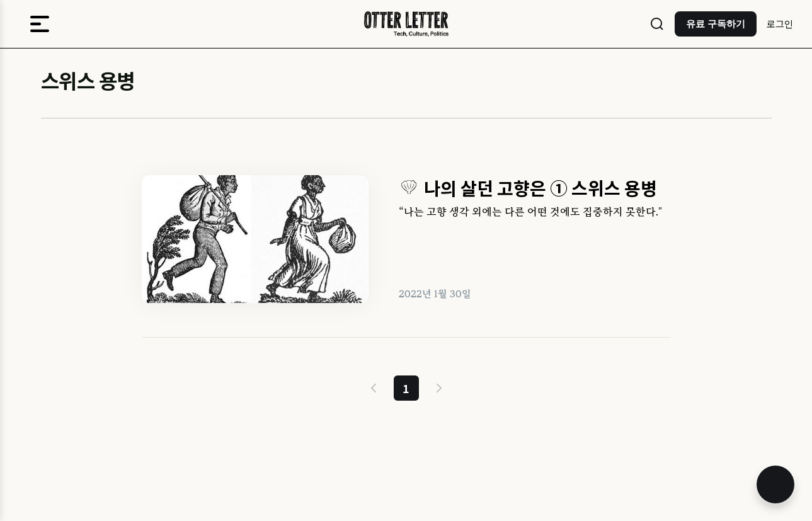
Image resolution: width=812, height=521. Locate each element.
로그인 (780, 24)
